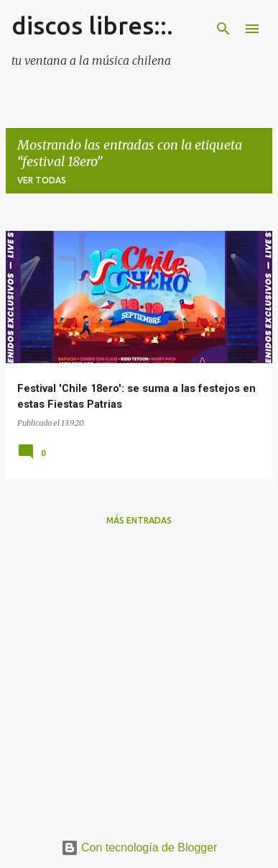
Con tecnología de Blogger (139, 848)
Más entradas (139, 520)
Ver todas (42, 180)
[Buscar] (223, 29)
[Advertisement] (139, 677)
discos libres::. (92, 25)
